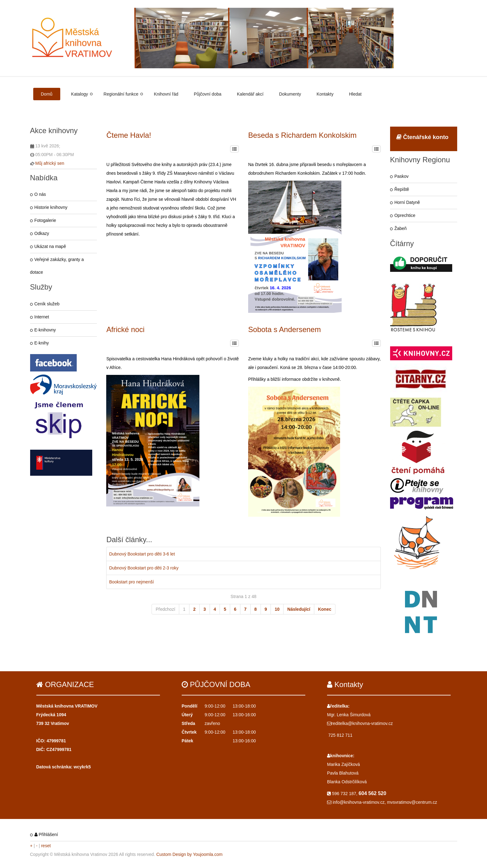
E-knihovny (45, 330)
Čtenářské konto (422, 137)
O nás (40, 194)
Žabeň (401, 228)
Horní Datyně (407, 202)
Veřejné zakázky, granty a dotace (57, 266)
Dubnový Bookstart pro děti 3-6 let (142, 554)
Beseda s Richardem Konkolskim (302, 135)
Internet (42, 317)
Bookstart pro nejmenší (131, 582)
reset (46, 846)
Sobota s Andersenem (284, 329)
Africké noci (125, 329)
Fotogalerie (45, 220)
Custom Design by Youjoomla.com (189, 854)
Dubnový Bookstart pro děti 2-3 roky (144, 568)
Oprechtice (405, 215)
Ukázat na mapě (50, 246)
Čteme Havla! (129, 135)
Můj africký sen (50, 163)
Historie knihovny (51, 207)
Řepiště (402, 189)
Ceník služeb (47, 304)
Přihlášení (46, 834)
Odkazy (42, 233)
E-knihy (42, 343)
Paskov (402, 176)
